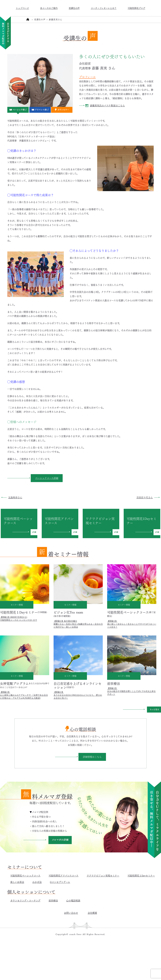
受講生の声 (74, 8)
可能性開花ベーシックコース (25, 875)
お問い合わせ (71, 913)
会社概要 (92, 913)
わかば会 (37, 882)
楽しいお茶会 (17, 882)
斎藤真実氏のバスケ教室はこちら (107, 105)
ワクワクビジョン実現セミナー (103, 875)
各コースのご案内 (49, 8)
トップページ (22, 8)
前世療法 (53, 900)
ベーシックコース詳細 (47, 478)
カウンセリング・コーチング (25, 900)
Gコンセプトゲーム (60, 882)
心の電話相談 (73, 900)
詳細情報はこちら (92, 757)
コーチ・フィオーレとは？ (104, 8)
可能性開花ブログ (136, 8)
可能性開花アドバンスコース (64, 875)
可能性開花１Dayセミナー (141, 875)
